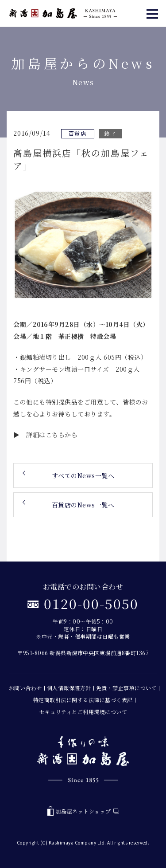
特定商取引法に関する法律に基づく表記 (83, 700)
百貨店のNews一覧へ (83, 505)
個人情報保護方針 (69, 688)
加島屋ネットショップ (83, 811)
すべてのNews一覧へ (83, 475)
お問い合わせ (25, 688)
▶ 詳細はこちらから (45, 435)
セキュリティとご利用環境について (83, 712)
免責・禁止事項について (127, 688)
